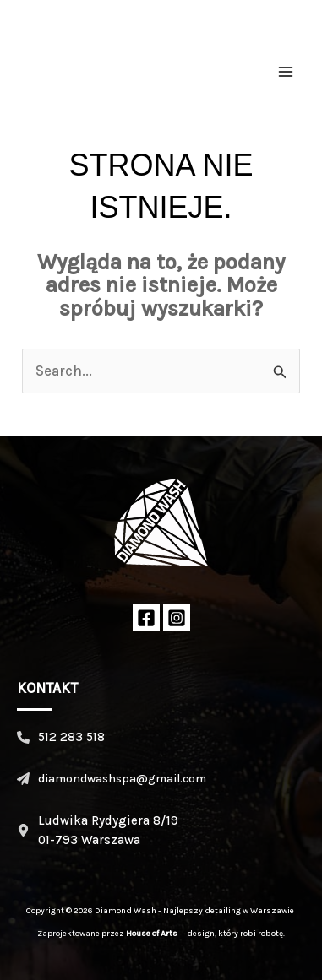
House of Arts (152, 934)
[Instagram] (177, 618)
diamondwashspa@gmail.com (122, 779)
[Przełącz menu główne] (287, 72)
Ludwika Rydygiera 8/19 (108, 820)
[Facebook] (146, 618)
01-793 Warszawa (89, 840)
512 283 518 (71, 737)
